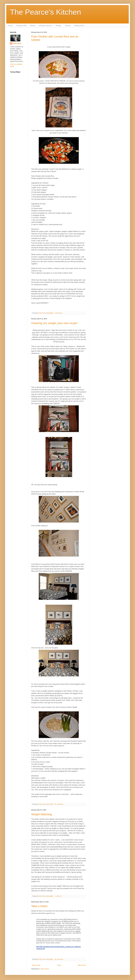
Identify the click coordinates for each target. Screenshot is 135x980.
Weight (58, 25)
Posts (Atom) (45, 969)
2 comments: (59, 313)
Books (33, 25)
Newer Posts (36, 965)
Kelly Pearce (17, 43)
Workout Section (45, 25)
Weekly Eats (79, 25)
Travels (68, 25)
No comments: (59, 804)
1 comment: (58, 896)
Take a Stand (39, 906)
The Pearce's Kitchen (45, 12)
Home (10, 25)
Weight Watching (42, 814)
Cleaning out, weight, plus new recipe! (54, 323)
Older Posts (82, 965)
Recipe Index (21, 25)
